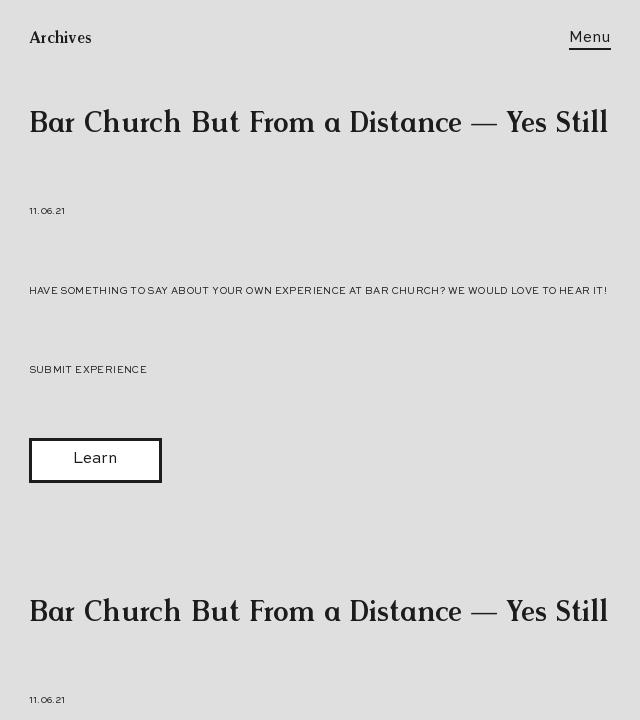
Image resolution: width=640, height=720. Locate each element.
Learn (95, 459)
